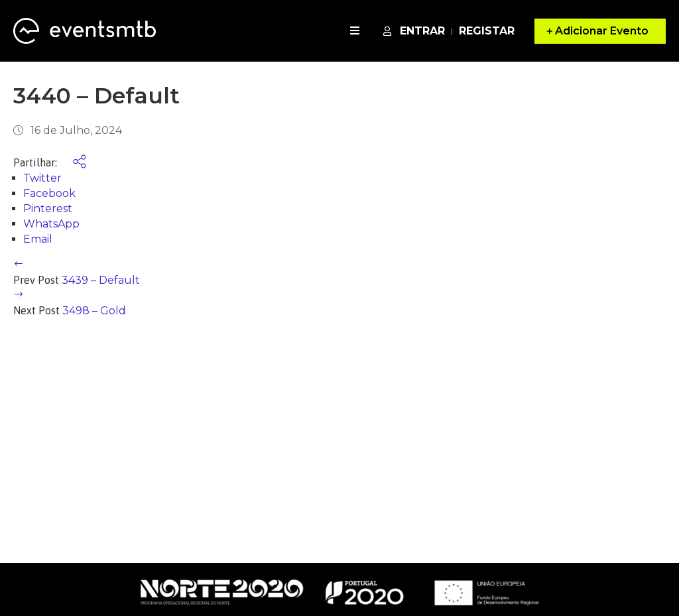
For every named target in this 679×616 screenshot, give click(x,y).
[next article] (19, 295)
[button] (600, 31)
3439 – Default (101, 280)
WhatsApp (51, 224)
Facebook (49, 193)
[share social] (73, 163)
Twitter (42, 178)
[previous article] (19, 265)
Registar (487, 31)
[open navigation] (355, 31)
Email (38, 239)
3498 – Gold (94, 311)
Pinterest (48, 209)
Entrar (414, 31)
